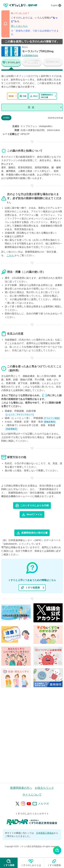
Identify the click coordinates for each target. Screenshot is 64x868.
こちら (11, 255)
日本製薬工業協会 (45, 833)
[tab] (11, 63)
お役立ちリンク (44, 788)
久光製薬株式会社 (30, 55)
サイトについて (32, 795)
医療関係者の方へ (21, 788)
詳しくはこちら (19, 26)
